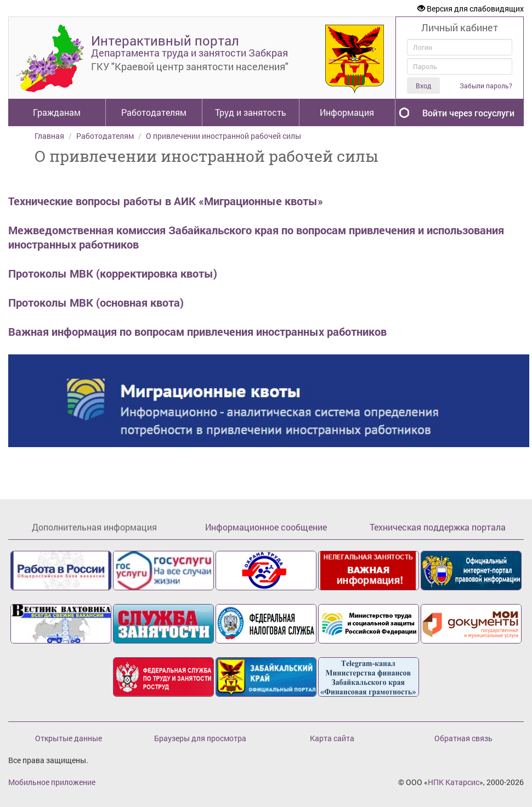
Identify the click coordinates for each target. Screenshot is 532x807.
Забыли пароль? (486, 86)
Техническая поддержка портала (438, 527)
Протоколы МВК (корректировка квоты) (113, 273)
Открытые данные (69, 738)
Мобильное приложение (52, 782)
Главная (49, 136)
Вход (423, 86)
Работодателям (154, 112)
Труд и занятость (251, 112)
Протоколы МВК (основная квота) (96, 302)
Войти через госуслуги (468, 113)
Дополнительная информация (94, 527)
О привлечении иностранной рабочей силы (223, 136)
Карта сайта (332, 738)
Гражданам (57, 112)
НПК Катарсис (454, 782)
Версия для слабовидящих (471, 9)
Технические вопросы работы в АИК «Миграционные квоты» (166, 201)
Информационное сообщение (266, 527)
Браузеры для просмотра (200, 738)
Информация (347, 112)
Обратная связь (463, 738)
